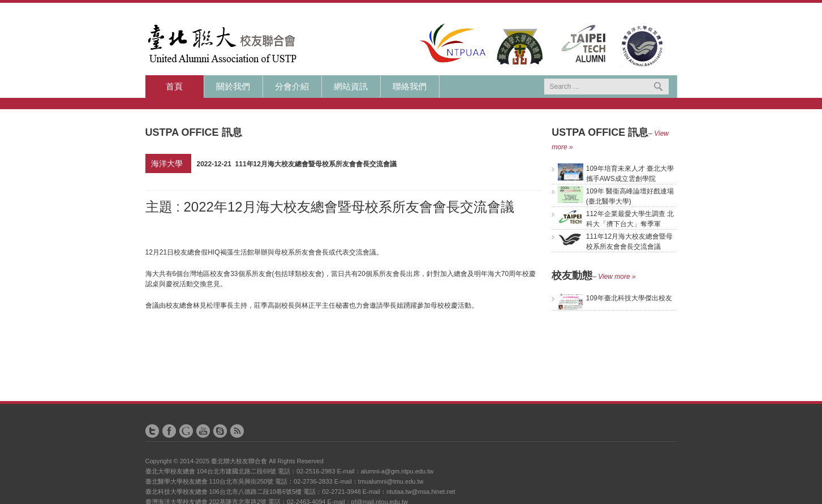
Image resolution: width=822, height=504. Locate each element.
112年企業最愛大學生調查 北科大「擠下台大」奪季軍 (616, 218)
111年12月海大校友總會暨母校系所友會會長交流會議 (615, 241)
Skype (220, 431)
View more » (617, 277)
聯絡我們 (410, 87)
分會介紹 (292, 87)
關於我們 (233, 87)
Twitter (152, 431)
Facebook (169, 431)
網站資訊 (351, 87)
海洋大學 (167, 163)
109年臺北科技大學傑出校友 (615, 298)
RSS (237, 431)
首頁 (174, 87)
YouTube (203, 431)
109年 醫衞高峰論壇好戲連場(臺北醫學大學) (616, 196)
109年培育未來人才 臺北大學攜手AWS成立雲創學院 (616, 173)
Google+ (186, 431)
